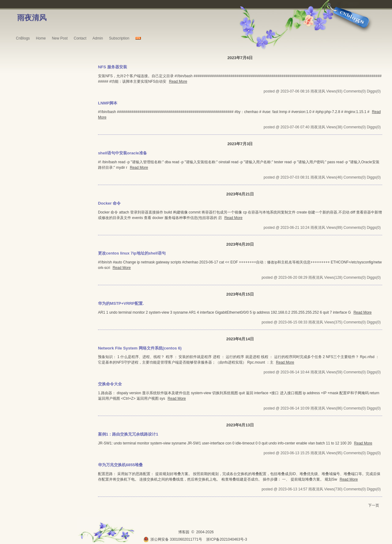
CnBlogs (23, 38)
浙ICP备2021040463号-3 (226, 539)
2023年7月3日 (240, 144)
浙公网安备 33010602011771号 (173, 539)
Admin (98, 38)
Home (41, 38)
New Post (60, 38)
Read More (178, 81)
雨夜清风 (32, 18)
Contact (80, 38)
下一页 (374, 505)
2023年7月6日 (240, 58)
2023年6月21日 (240, 194)
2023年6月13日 (240, 425)
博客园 (184, 532)
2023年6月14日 (240, 339)
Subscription (119, 38)
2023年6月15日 (240, 294)
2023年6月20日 (240, 244)
